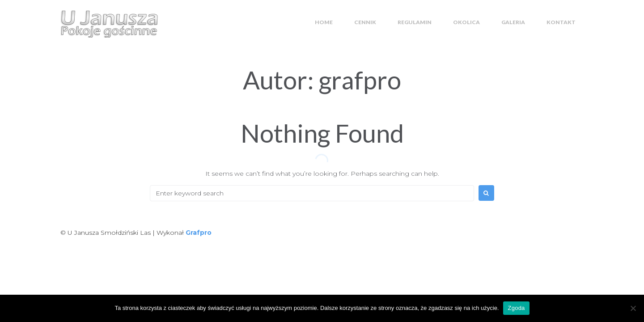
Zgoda (516, 308)
